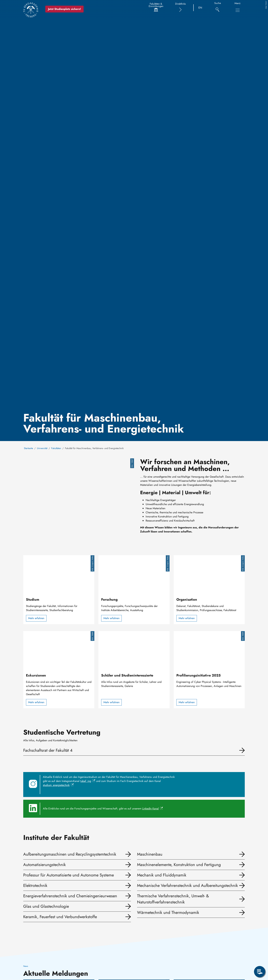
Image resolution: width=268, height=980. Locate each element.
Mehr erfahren (36, 618)
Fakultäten (56, 448)
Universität (42, 448)
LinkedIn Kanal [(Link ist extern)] (153, 809)
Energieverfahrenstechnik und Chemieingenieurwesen (70, 896)
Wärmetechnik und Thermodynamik (168, 912)
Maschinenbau (150, 854)
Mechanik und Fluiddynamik (162, 875)
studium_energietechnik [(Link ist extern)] (58, 785)
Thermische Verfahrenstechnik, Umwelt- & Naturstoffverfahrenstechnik (173, 899)
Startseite (28, 448)
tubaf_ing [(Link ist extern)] (88, 781)
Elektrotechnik (35, 885)
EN (200, 8)
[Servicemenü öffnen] (260, 972)
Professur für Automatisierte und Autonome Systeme (69, 875)
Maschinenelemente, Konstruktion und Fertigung (179, 865)
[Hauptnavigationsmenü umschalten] (238, 10)
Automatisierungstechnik (45, 865)
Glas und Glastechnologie (46, 906)
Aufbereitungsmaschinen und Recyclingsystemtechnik (70, 854)
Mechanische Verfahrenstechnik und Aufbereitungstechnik (187, 885)
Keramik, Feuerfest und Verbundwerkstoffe (60, 917)
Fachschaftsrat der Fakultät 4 (48, 750)
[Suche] (217, 8)
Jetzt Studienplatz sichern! (65, 9)
